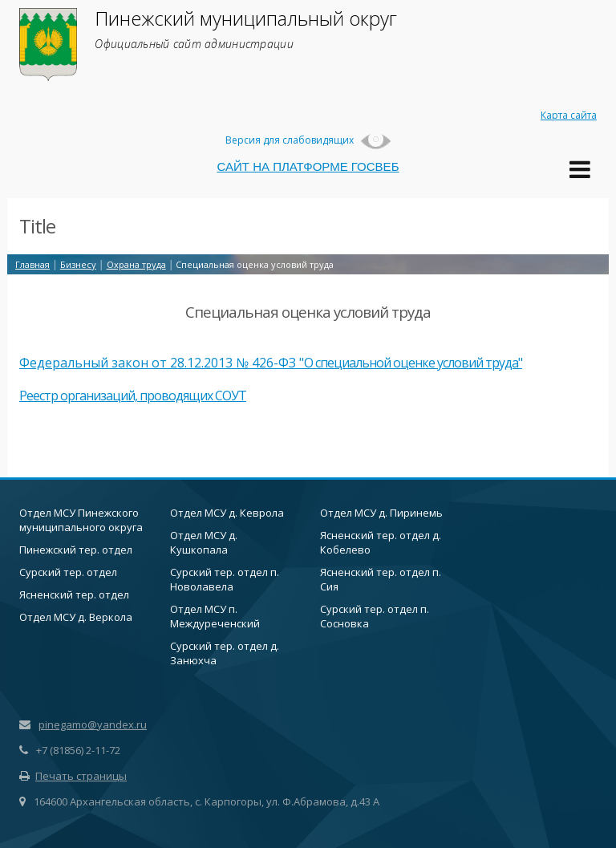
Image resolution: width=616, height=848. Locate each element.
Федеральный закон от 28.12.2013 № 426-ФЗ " (162, 363)
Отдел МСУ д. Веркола (76, 617)
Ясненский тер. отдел (74, 594)
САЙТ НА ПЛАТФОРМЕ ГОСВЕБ (308, 166)
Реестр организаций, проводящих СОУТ (133, 396)
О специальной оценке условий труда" (413, 363)
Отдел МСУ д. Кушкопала (204, 542)
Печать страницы (73, 776)
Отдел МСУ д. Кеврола (227, 513)
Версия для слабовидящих (308, 140)
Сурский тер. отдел (68, 572)
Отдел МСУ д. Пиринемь (381, 513)
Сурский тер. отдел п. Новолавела (225, 579)
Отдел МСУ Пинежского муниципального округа (81, 520)
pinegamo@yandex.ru (93, 724)
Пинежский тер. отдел (76, 550)
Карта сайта (569, 115)
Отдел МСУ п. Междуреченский (215, 616)
